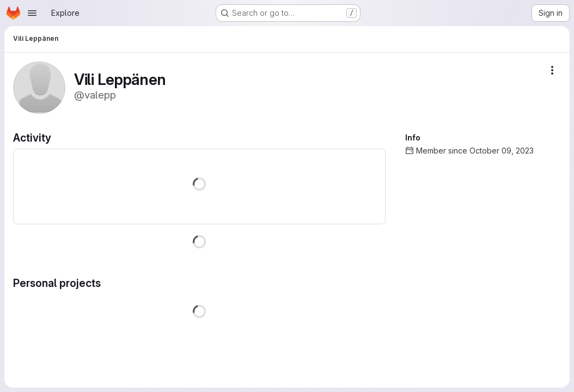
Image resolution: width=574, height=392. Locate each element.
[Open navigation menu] (32, 13)
